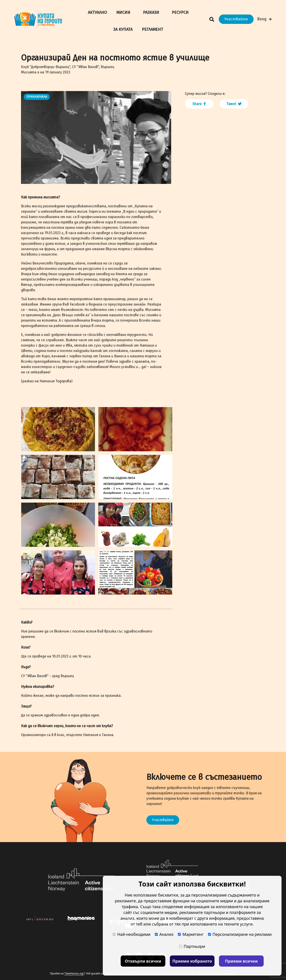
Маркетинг (191, 934)
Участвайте (236, 19)
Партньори (192, 946)
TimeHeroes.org (74, 974)
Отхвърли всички (143, 961)
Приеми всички (241, 961)
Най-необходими (131, 934)
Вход (264, 19)
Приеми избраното (192, 961)
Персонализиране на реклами (240, 934)
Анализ (164, 934)
